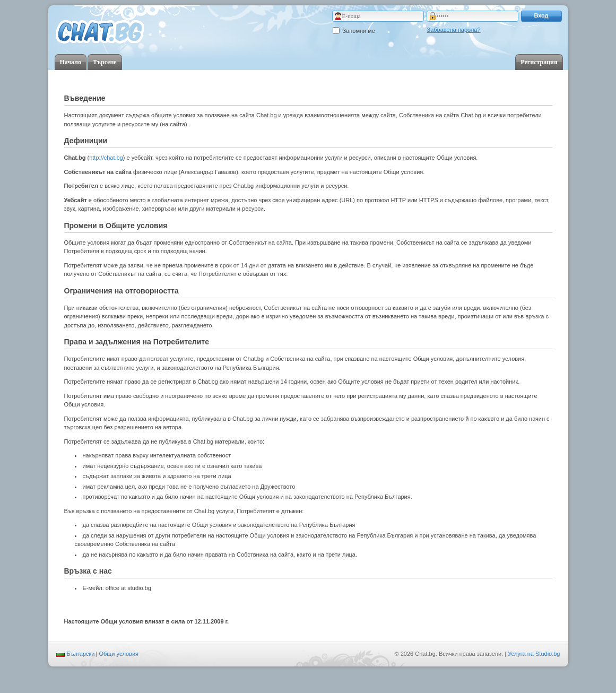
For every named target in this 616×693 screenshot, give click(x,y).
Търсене (105, 62)
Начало (71, 62)
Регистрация (539, 62)
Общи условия (119, 654)
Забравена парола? (454, 30)
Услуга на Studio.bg (534, 654)
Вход (541, 15)
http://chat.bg (106, 158)
